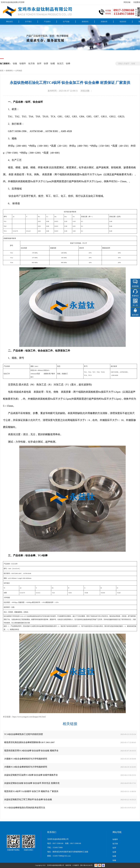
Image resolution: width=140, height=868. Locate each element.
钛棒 (68, 63)
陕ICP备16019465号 (87, 865)
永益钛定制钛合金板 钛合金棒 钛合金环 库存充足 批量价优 (32, 783)
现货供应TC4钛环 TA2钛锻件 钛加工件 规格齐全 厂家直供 (31, 791)
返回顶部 (135, 315)
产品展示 (47, 22)
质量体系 (104, 22)
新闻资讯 (85, 22)
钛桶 (53, 63)
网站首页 (9, 22)
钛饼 (46, 63)
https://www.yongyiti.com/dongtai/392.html (29, 717)
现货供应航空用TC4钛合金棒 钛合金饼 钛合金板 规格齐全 (31, 751)
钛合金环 (13, 196)
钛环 (39, 63)
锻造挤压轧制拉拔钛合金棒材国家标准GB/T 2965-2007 (29, 742)
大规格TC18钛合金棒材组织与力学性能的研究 (26, 759)
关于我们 (28, 22)
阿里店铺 (127, 2)
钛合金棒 (14, 564)
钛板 (15, 63)
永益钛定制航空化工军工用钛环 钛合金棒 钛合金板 (28, 799)
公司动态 (19, 71)
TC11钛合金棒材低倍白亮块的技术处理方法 (25, 808)
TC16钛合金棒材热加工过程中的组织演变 (24, 734)
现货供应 (123, 22)
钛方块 (32, 63)
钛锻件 (23, 63)
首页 (2, 71)
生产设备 (66, 22)
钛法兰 (60, 63)
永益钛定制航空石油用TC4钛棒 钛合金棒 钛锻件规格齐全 (31, 775)
